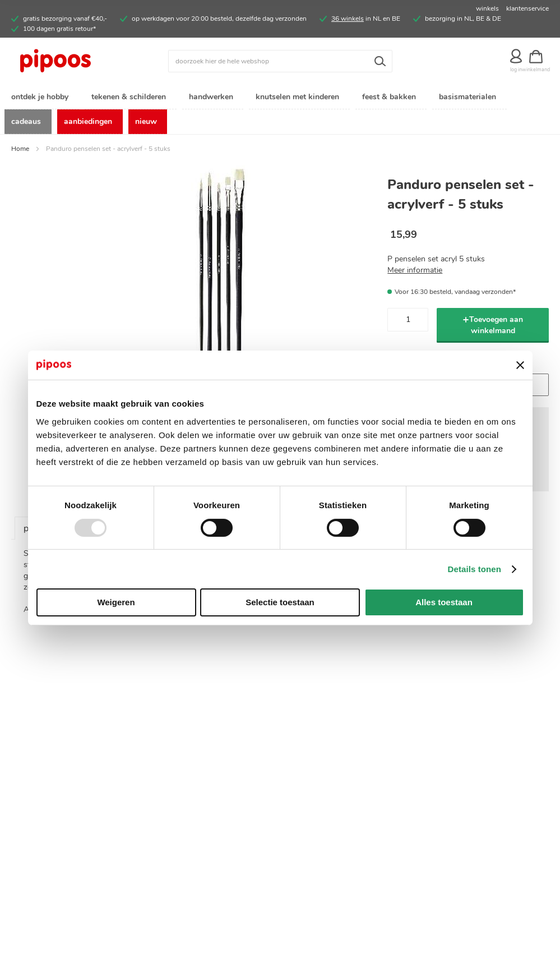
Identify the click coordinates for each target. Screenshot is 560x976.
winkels (487, 8)
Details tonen (475, 569)
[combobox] (280, 61)
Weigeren (116, 602)
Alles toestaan (444, 602)
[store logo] (78, 61)
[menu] (280, 111)
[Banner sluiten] (520, 365)
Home (20, 151)
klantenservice (527, 8)
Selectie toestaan (280, 602)
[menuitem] (42, 97)
